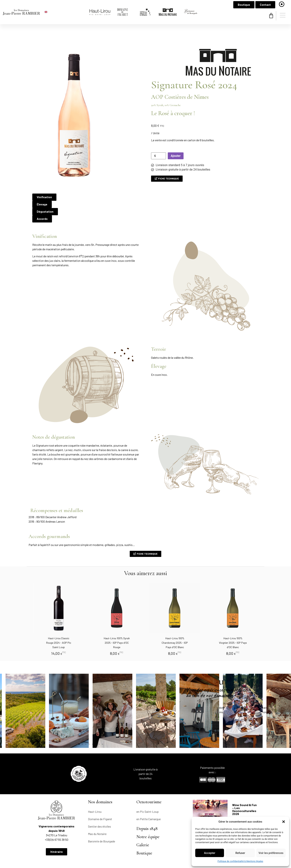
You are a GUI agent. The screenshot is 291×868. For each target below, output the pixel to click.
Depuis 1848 (147, 810)
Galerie (143, 826)
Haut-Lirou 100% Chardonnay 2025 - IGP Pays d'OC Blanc (175, 624)
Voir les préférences (271, 853)
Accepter (210, 853)
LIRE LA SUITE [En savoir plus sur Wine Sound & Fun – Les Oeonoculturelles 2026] (239, 803)
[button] (284, 822)
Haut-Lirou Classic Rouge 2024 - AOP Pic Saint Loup (59, 624)
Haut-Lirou (95, 793)
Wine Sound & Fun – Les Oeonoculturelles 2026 (244, 791)
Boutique (144, 835)
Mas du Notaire (97, 815)
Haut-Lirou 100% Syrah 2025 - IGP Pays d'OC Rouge (117, 624)
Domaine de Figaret (100, 800)
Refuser (240, 853)
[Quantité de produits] (158, 137)
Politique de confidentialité (85, 853)
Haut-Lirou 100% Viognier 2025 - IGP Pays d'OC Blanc (233, 624)
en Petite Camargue (149, 800)
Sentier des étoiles (99, 808)
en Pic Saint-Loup (148, 793)
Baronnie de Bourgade (102, 823)
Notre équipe (148, 818)
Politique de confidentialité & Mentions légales (240, 861)
